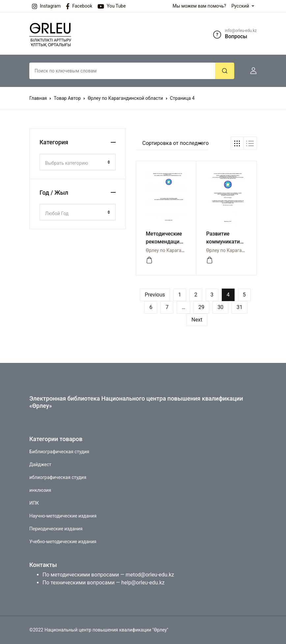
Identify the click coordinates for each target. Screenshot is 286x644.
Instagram (46, 6)
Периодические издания (56, 529)
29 (201, 307)
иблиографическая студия (58, 477)
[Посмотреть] (149, 260)
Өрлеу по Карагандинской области (125, 98)
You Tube (112, 6)
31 (240, 307)
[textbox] (75, 163)
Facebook (79, 6)
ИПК (34, 503)
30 (220, 307)
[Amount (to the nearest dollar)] (122, 71)
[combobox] (78, 162)
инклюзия (40, 490)
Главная (38, 98)
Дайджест (40, 464)
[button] (251, 71)
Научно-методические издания (63, 516)
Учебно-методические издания (63, 542)
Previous (155, 295)
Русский (240, 6)
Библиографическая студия (59, 452)
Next (197, 320)
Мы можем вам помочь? (199, 6)
